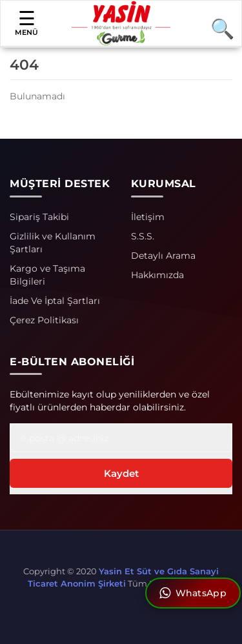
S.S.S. (143, 236)
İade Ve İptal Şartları (55, 301)
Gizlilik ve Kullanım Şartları (53, 243)
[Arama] (217, 28)
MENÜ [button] (26, 23)
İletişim (148, 217)
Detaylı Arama (163, 256)
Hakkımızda (157, 275)
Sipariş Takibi (39, 217)
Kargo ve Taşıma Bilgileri (47, 275)
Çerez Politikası (44, 320)
